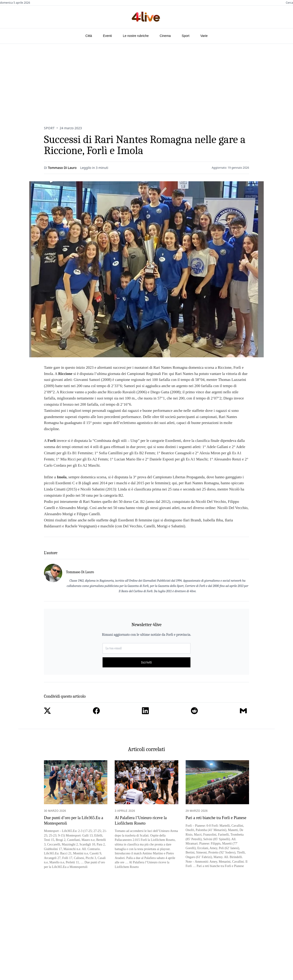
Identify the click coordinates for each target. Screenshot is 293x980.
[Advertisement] (146, 78)
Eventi (107, 36)
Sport (186, 36)
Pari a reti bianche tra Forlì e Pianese (216, 818)
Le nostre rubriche (136, 36)
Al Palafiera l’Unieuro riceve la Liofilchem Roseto (141, 820)
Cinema (165, 36)
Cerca (289, 3)
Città (89, 36)
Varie (204, 36)
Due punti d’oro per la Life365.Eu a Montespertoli (73, 820)
